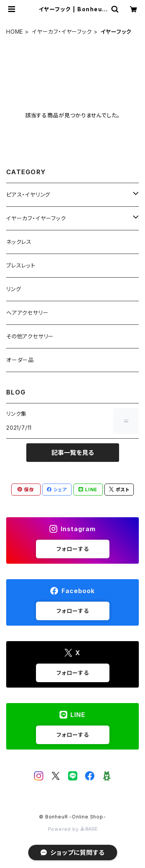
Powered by (73, 829)
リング (14, 289)
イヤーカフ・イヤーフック (62, 32)
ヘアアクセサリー (27, 313)
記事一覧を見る (73, 453)
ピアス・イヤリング (28, 195)
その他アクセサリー (30, 336)
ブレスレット (21, 265)
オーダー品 (20, 360)
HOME (15, 32)
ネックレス (19, 242)
